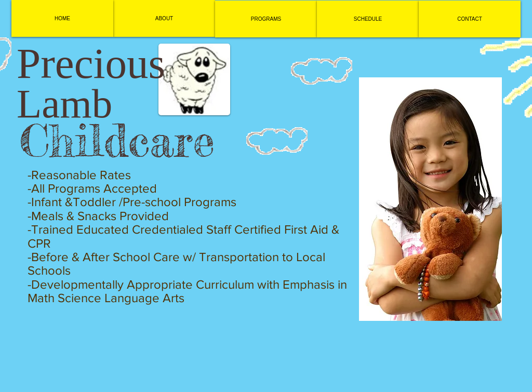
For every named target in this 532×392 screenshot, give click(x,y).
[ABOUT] (164, 18)
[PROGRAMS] (266, 19)
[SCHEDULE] (368, 19)
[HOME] (62, 18)
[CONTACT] (470, 19)
